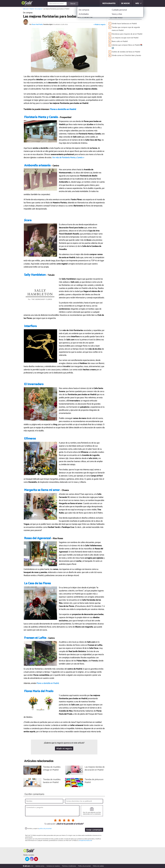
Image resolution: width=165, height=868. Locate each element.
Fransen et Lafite (35, 638)
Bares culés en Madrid (120, 41)
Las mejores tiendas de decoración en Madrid (95, 769)
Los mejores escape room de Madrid (125, 38)
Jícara (28, 220)
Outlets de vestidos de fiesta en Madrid (126, 52)
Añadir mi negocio (64, 749)
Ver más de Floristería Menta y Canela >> (68, 158)
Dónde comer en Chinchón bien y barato (126, 55)
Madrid (29, 5)
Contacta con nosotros (53, 866)
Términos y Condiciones (69, 866)
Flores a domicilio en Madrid (63, 109)
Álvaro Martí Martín (37, 24)
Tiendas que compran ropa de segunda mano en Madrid (126, 29)
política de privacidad (45, 829)
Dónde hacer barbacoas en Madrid (124, 24)
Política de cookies (98, 866)
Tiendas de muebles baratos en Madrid (52, 781)
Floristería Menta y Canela (41, 117)
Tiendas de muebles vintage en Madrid (52, 769)
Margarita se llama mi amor (42, 490)
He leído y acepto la (39, 829)
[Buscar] (73, 4)
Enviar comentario (94, 830)
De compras (38, 9)
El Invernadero (34, 384)
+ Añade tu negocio (99, 25)
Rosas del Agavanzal (37, 538)
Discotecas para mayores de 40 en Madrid (127, 34)
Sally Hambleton (35, 275)
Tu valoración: (50, 824)
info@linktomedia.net (85, 841)
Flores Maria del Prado (39, 691)
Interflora (30, 326)
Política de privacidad (84, 866)
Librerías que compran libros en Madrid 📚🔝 (127, 47)
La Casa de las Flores (37, 583)
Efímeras (30, 439)
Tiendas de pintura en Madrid (94, 781)
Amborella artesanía (37, 165)
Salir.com (26, 9)
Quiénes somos (40, 866)
